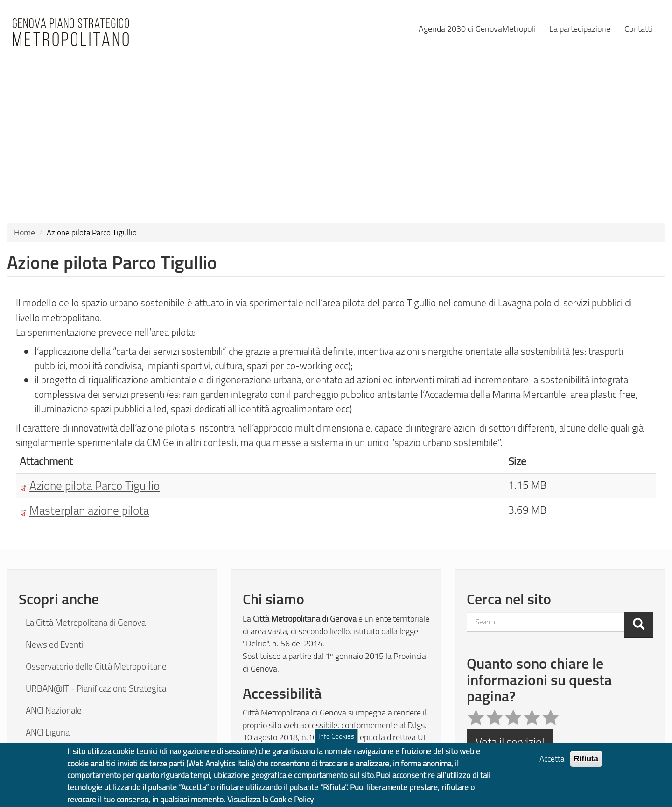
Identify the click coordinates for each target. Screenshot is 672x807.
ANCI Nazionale (54, 710)
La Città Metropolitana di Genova (86, 623)
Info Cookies (336, 741)
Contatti (638, 28)
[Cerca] (639, 625)
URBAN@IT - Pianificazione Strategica (96, 688)
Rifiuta (586, 763)
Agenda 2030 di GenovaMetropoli (477, 28)
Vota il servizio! (510, 741)
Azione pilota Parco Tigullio (94, 485)
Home (24, 232)
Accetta (552, 763)
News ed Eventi (55, 644)
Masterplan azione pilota (89, 510)
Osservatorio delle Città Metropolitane (96, 666)
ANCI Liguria (48, 732)
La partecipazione (580, 28)
